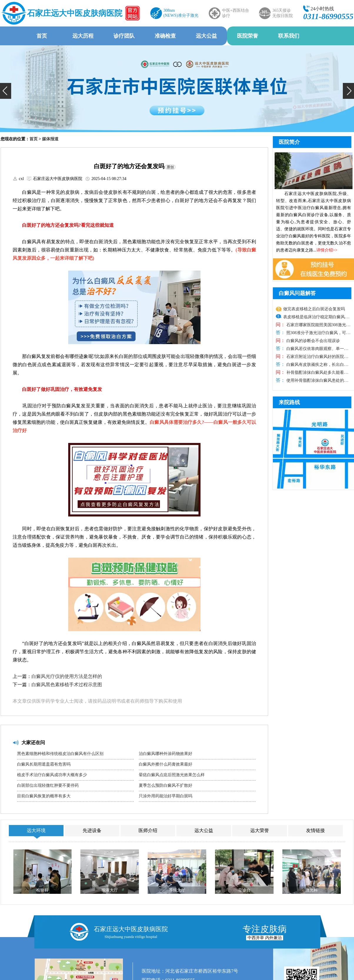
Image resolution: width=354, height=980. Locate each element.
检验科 (42, 890)
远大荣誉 (260, 830)
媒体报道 (50, 139)
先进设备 (92, 830)
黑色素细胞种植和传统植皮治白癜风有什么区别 (60, 754)
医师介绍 (148, 830)
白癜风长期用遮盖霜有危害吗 (44, 764)
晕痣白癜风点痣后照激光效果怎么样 (172, 775)
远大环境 (36, 830)
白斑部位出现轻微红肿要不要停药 (48, 785)
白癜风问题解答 (297, 293)
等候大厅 (177, 890)
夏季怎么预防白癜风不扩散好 (166, 785)
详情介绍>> (327, 250)
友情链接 (315, 830)
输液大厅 (110, 890)
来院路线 (289, 402)
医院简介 (289, 142)
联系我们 (289, 36)
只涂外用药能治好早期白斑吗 (166, 796)
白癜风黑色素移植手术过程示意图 (67, 685)
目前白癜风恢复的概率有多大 (44, 796)
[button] (6, 91)
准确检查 (165, 36)
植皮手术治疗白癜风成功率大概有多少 (52, 775)
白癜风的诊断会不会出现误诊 (313, 341)
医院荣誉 (248, 36)
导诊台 (244, 890)
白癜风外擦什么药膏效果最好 (166, 764)
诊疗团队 (124, 36)
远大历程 (83, 36)
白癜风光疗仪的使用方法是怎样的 (67, 676)
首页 (42, 36)
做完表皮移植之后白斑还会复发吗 (314, 309)
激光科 (312, 890)
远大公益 (206, 36)
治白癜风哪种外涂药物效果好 (166, 754)
